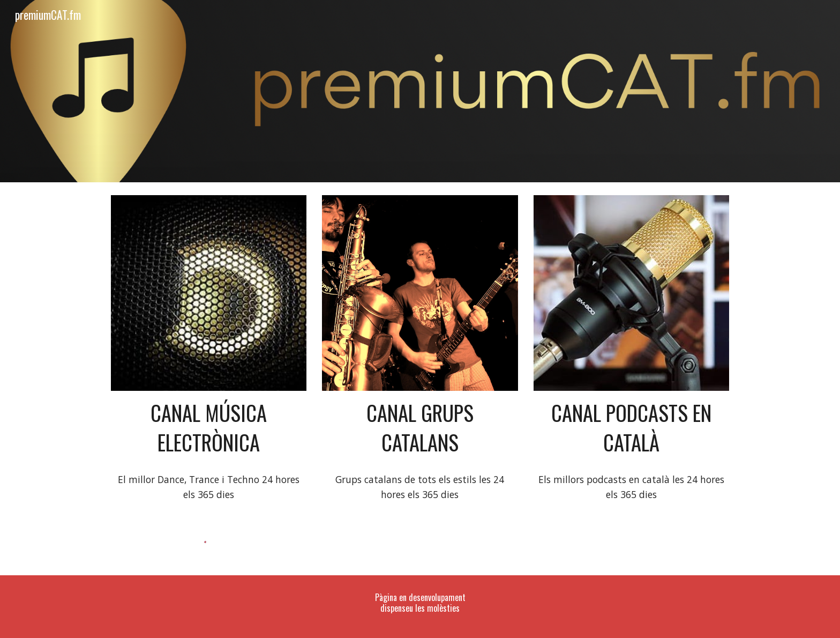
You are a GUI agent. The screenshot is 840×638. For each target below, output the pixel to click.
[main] (209, 428)
